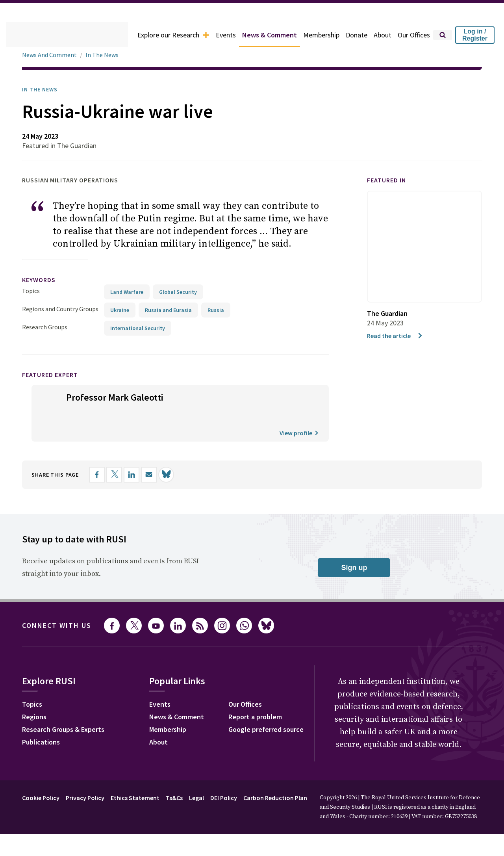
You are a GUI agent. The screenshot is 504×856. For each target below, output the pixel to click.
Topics (31, 278)
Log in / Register (475, 35)
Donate (352, 35)
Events (211, 35)
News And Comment (51, 55)
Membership (314, 35)
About (379, 35)
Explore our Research (155, 35)
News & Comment (258, 35)
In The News (105, 55)
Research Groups (47, 314)
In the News (42, 89)
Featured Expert (55, 362)
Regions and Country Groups (61, 296)
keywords (42, 267)
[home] (56, 35)
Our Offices (412, 35)
